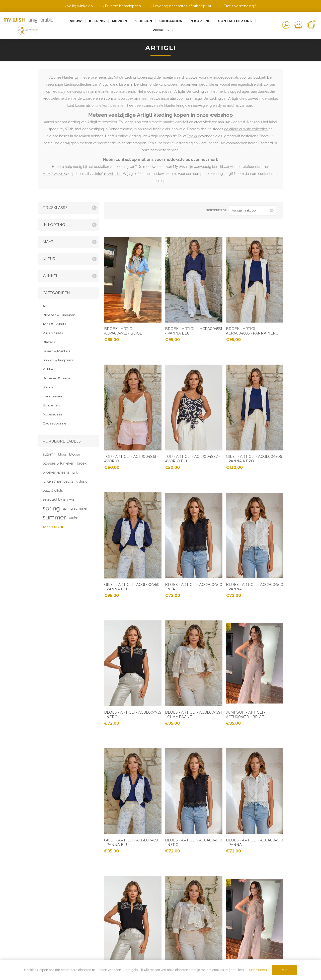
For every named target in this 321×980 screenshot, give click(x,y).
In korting (54, 225)
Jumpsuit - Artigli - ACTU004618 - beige (246, 715)
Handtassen (52, 396)
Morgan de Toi (171, 136)
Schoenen (51, 405)
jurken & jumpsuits (58, 481)
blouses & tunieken (59, 463)
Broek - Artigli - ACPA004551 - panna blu (194, 331)
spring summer (75, 508)
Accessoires (52, 414)
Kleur (49, 259)
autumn (49, 454)
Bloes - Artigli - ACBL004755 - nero (133, 715)
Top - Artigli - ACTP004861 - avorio (131, 459)
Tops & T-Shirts (54, 324)
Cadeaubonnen (56, 423)
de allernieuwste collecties (246, 129)
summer (54, 517)
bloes (62, 454)
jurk (75, 472)
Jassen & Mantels (56, 351)
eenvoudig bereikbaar (212, 167)
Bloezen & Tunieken (59, 315)
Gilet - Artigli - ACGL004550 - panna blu (132, 587)
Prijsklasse (55, 208)
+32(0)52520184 (55, 174)
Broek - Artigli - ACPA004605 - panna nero (252, 331)
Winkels (161, 30)
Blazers (49, 342)
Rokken (49, 369)
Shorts (48, 387)
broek (82, 463)
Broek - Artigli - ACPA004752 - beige (123, 331)
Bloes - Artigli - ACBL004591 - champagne (193, 715)
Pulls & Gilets (53, 333)
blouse (75, 454)
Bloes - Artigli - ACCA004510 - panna (255, 587)
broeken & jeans (56, 472)
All (45, 306)
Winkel (50, 276)
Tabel (114, 210)
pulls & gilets (53, 490)
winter (73, 517)
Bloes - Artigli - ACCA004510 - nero (194, 587)
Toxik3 (192, 136)
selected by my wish (60, 499)
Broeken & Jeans (56, 378)
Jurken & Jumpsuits (58, 360)
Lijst (122, 210)
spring (51, 508)
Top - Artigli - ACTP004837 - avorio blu (193, 459)
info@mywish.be (108, 174)
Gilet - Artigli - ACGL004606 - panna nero (254, 459)
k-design (83, 481)
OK (284, 970)
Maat (48, 242)
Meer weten (258, 970)
